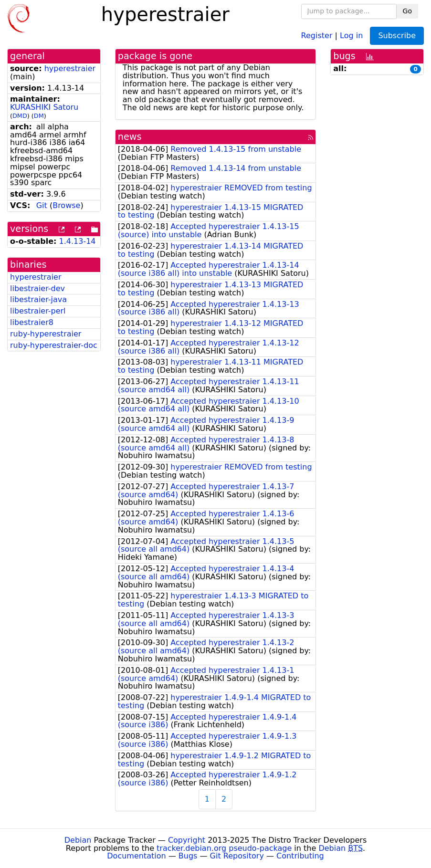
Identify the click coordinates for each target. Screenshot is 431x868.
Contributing (300, 856)
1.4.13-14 (78, 241)
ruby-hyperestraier (46, 334)
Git (42, 205)
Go (407, 11)
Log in (351, 35)
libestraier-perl (38, 311)
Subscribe (397, 36)
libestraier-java (38, 299)
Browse (66, 205)
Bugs (188, 856)
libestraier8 (32, 322)
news (130, 137)
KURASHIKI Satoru (44, 107)
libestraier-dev (37, 288)
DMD (20, 116)
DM (39, 116)
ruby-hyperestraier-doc (54, 345)
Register (317, 35)
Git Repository (237, 856)
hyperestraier (70, 68)
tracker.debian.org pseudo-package (224, 848)
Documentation (136, 856)
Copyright (187, 840)
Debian (78, 840)
